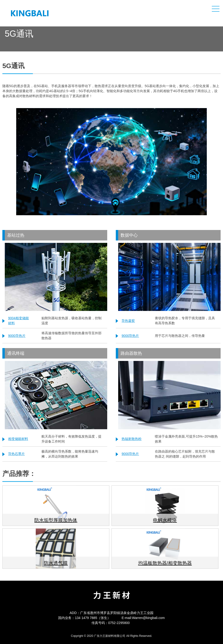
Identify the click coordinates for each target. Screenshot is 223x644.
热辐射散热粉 (132, 439)
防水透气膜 (56, 563)
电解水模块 (165, 520)
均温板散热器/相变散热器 (165, 563)
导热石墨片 (16, 454)
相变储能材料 (18, 439)
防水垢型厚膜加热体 (56, 520)
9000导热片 (17, 336)
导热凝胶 (128, 321)
